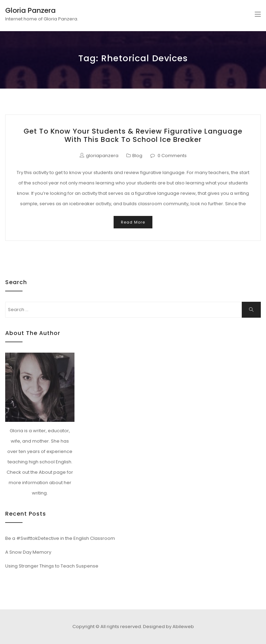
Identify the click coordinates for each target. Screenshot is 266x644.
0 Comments (172, 156)
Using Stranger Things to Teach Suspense (52, 566)
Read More (133, 222)
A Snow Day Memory (28, 552)
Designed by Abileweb (169, 627)
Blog (137, 156)
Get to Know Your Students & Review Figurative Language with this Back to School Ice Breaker (133, 135)
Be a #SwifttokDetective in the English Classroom (60, 538)
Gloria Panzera (30, 10)
